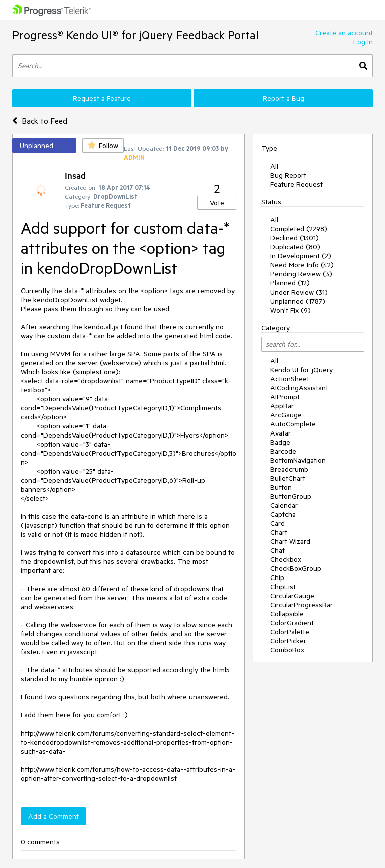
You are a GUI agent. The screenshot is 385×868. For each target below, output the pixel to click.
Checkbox (286, 559)
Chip (277, 577)
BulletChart (288, 478)
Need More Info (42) (302, 265)
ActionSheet (290, 379)
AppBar (282, 406)
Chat (277, 550)
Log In (363, 42)
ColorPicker (288, 641)
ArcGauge (286, 415)
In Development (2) (301, 256)
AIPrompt (285, 397)
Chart (279, 532)
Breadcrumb (289, 469)
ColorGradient (292, 623)
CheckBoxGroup (296, 568)
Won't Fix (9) (291, 310)
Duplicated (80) (295, 247)
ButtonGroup (291, 496)
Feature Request (297, 184)
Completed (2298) (299, 229)
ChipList (283, 587)
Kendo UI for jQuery (302, 370)
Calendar (284, 505)
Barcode (283, 451)
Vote (217, 203)
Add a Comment (53, 816)
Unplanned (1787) (298, 301)
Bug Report (288, 175)
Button (281, 487)
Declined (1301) (295, 238)
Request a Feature (102, 98)
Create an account (344, 33)
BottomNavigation (298, 460)
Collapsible (287, 614)
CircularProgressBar (302, 605)
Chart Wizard (290, 541)
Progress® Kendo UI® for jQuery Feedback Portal (135, 35)
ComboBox (287, 650)
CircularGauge (292, 596)
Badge (280, 442)
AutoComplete (293, 424)
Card (277, 523)
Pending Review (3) (301, 274)
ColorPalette (290, 632)
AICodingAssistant (299, 388)
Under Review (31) (299, 292)
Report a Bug (283, 98)
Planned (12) (290, 283)
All (274, 166)
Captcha (283, 514)
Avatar (280, 433)
